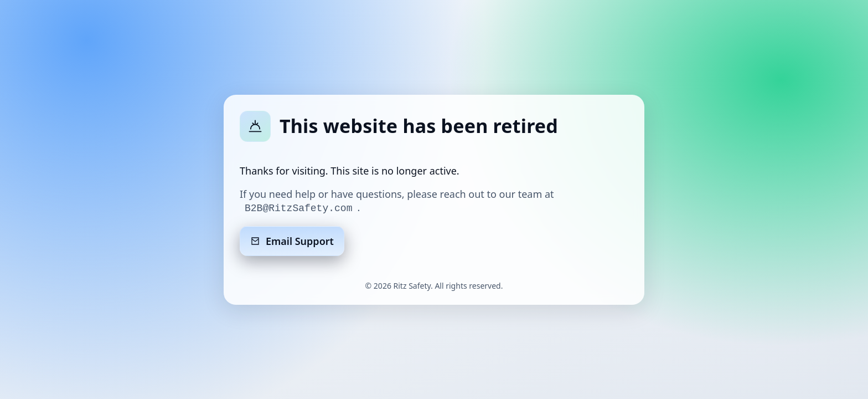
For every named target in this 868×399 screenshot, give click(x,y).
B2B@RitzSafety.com (298, 208)
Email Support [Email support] (292, 241)
